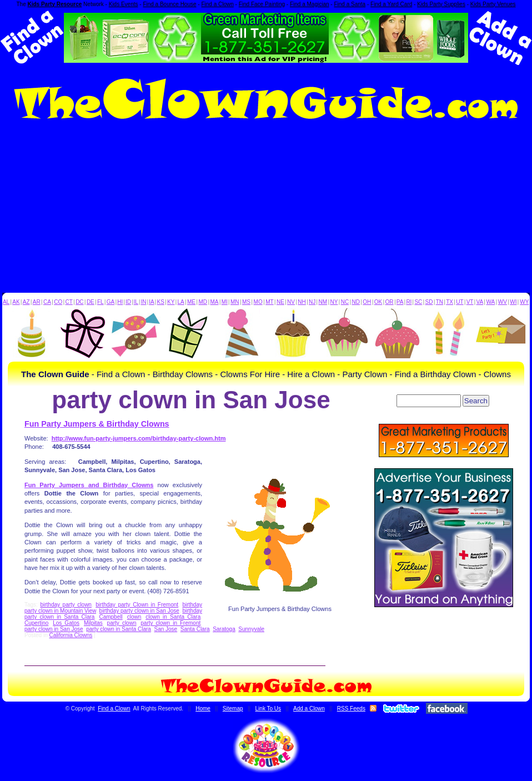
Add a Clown (309, 709)
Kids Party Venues (493, 4)
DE (91, 302)
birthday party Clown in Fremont (137, 605)
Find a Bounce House (169, 4)
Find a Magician (310, 4)
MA (215, 302)
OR (390, 302)
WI (513, 302)
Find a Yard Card (391, 4)
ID (128, 302)
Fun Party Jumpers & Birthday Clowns (97, 424)
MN (235, 302)
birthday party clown (66, 605)
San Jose (165, 629)
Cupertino (36, 623)
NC (345, 302)
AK (16, 302)
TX (450, 302)
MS (246, 302)
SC (418, 302)
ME (191, 302)
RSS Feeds (351, 709)
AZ (26, 302)
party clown (122, 623)
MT (269, 302)
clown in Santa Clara (173, 617)
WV (503, 302)
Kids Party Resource (55, 4)
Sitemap (233, 709)
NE (280, 302)
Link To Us (268, 709)
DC (79, 302)
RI (409, 302)
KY (171, 302)
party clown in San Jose (54, 629)
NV (291, 302)
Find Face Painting (262, 4)
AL (6, 302)
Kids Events (124, 4)
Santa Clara (195, 629)
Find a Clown (217, 4)
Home (203, 709)
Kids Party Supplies (441, 4)
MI (225, 302)
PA (400, 302)
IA (151, 302)
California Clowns (71, 635)
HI (120, 302)
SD (429, 302)
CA (47, 302)
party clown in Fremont (170, 623)
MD (203, 302)
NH (302, 302)
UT (460, 302)
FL (101, 302)
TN (440, 302)
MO (258, 302)
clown (134, 617)
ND (356, 302)
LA (181, 302)
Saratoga (224, 629)
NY (334, 302)
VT (470, 302)
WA (491, 302)
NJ (312, 302)
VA (480, 302)
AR (37, 302)
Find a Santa (350, 4)
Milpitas (93, 623)
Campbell (111, 617)
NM (323, 302)
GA (111, 302)
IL (136, 302)
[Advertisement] (266, 209)
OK (378, 302)
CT (69, 302)
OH (367, 302)
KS (161, 302)
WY (524, 302)
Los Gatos (66, 623)
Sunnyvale (251, 629)
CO (58, 302)
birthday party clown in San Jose (139, 611)
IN (143, 302)
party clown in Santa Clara (119, 629)
